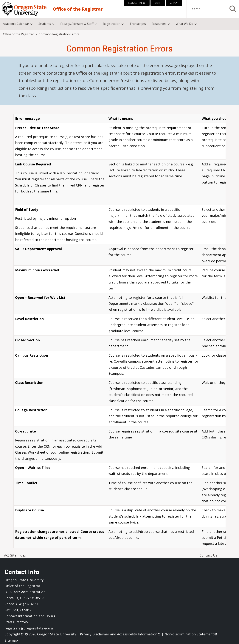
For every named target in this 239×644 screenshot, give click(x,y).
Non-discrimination (191, 634)
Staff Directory (16, 622)
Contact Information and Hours (30, 616)
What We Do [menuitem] (184, 24)
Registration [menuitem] (112, 24)
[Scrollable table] (119, 332)
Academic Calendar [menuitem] (16, 24)
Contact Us (208, 555)
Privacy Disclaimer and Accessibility (120, 634)
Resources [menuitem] (159, 24)
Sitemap (11, 640)
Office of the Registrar (78, 9)
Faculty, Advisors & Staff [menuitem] (77, 24)
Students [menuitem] (45, 24)
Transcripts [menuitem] (138, 24)
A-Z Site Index (15, 555)
